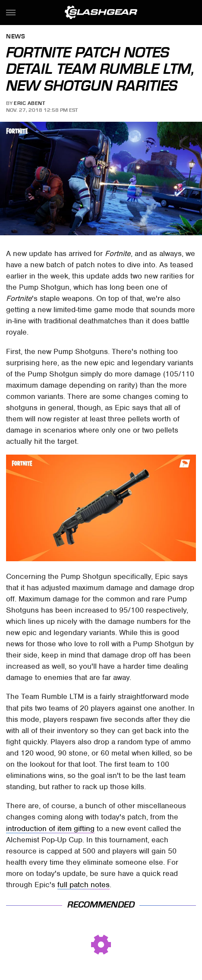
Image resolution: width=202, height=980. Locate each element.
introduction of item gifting (50, 828)
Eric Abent (29, 103)
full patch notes (84, 885)
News (16, 37)
